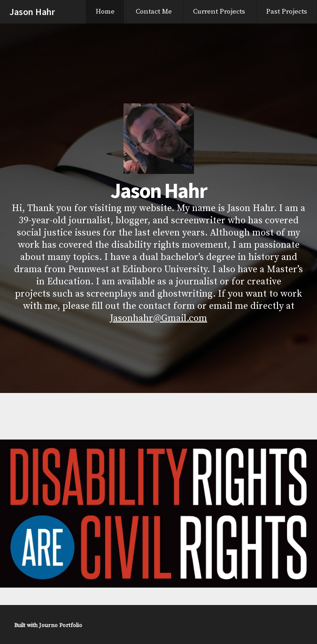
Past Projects (287, 12)
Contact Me (154, 12)
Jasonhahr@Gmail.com (158, 318)
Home (105, 12)
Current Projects (219, 12)
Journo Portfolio (61, 625)
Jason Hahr (32, 12)
